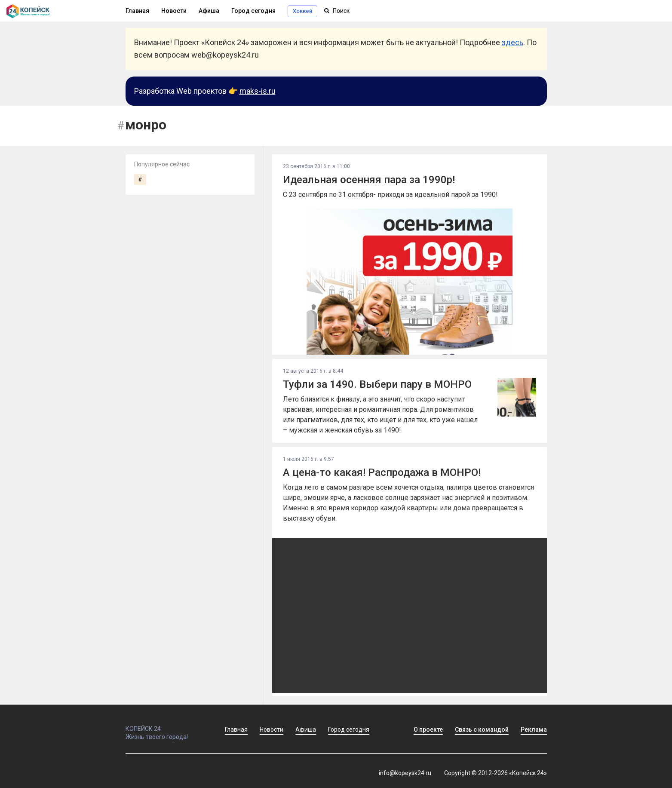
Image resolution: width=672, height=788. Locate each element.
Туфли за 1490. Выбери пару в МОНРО (377, 384)
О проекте (428, 730)
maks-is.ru (258, 91)
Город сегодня (253, 11)
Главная (137, 11)
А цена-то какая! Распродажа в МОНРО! (382, 472)
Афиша (209, 11)
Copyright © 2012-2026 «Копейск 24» (496, 773)
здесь (512, 42)
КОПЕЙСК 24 (166, 725)
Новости (174, 11)
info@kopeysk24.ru (405, 773)
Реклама (534, 730)
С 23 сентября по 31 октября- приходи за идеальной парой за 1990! (390, 195)
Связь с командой (482, 730)
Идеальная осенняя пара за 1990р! (369, 180)
